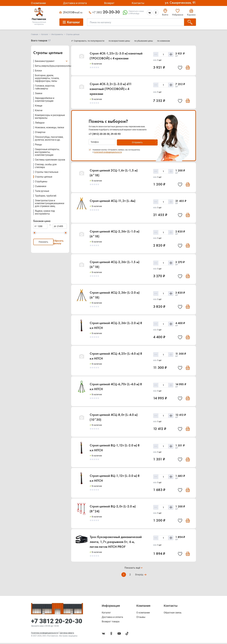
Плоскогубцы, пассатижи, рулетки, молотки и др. (49, 138)
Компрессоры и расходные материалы (50, 117)
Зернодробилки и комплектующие (45, 99)
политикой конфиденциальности (108, 152)
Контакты (138, 3)
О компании (38, 3)
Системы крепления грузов (50, 160)
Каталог (106, 614)
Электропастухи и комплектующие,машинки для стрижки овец (50, 203)
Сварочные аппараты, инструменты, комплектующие (47, 152)
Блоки (38, 71)
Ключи (39, 110)
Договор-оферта (67, 634)
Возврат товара (111, 623)
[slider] (34, 233)
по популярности (96, 41)
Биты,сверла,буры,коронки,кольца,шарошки (60, 66)
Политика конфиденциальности (45, 634)
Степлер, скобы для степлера (46, 166)
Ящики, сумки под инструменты (45, 212)
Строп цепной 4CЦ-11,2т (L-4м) (113, 201)
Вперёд (139, 578)
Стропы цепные (44, 177)
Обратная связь (173, 614)
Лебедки (40, 123)
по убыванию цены (144, 41)
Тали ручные (42, 191)
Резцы (38, 145)
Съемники (41, 186)
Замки (39, 93)
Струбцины (41, 181)
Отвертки (40, 132)
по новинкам (163, 41)
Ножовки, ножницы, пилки (49, 127)
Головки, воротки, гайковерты (45, 87)
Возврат (109, 3)
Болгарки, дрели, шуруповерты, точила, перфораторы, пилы (47, 78)
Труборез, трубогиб (46, 196)
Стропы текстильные (47, 172)
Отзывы (141, 618)
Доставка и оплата (75, 3)
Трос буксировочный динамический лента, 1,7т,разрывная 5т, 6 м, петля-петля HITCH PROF (116, 545)
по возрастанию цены (120, 41)
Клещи (39, 106)
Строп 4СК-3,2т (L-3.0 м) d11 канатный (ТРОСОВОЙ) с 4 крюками (111, 89)
